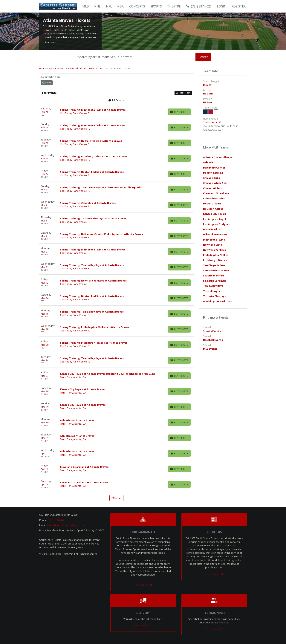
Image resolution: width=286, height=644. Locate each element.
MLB (208, 85)
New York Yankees (215, 250)
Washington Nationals (217, 301)
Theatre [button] (174, 6)
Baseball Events (213, 340)
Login (222, 6)
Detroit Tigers (212, 204)
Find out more (143, 585)
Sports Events (212, 331)
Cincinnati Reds (213, 188)
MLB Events (210, 349)
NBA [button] (120, 6)
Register (239, 6)
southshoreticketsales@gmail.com (66, 525)
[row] (116, 112)
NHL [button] (97, 6)
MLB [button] (86, 6)
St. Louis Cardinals (215, 281)
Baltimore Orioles (214, 168)
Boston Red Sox (213, 173)
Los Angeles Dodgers (216, 224)
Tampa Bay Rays (213, 286)
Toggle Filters (183, 93)
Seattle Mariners (214, 276)
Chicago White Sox (215, 183)
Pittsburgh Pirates (215, 260)
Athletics (209, 162)
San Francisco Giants (216, 270)
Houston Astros (213, 209)
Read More (50, 42)
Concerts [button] (137, 6)
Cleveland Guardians (216, 193)
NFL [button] (109, 6)
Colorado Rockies (214, 198)
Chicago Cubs (212, 178)
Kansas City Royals (215, 214)
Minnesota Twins (214, 240)
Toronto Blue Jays (214, 296)
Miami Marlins (212, 229)
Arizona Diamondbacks (218, 157)
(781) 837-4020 (199, 6)
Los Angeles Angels (215, 219)
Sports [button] (156, 6)
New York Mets (212, 245)
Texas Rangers (212, 291)
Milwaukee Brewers (215, 234)
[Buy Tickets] (179, 112)
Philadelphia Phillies (216, 255)
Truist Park (212, 122)
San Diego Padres (214, 265)
